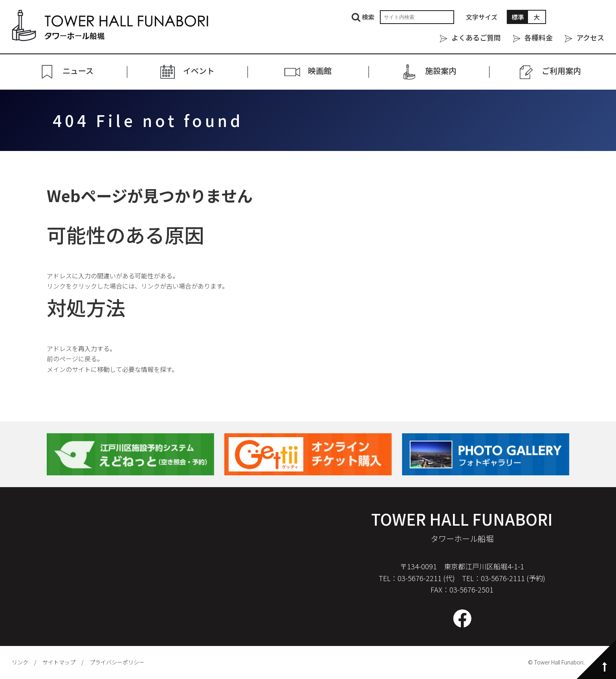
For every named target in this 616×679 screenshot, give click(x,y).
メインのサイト (69, 369)
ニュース (78, 71)
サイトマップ (59, 662)
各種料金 (539, 37)
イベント (199, 71)
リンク (20, 662)
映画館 (320, 71)
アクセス (590, 37)
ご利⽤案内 (561, 71)
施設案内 (441, 71)
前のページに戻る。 (75, 359)
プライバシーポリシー (117, 662)
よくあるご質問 (476, 37)
